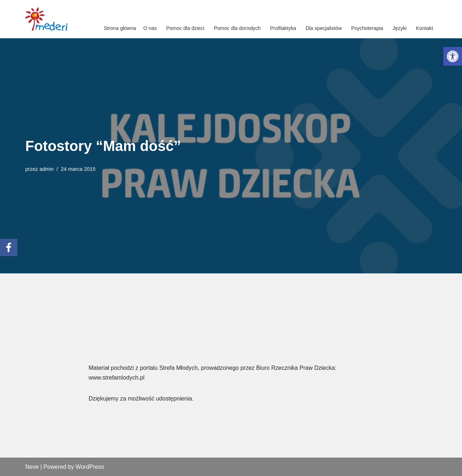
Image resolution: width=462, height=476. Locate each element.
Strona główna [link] (120, 28)
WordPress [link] (90, 467)
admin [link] (46, 169)
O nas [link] (150, 28)
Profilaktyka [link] (283, 28)
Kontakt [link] (425, 28)
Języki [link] (400, 28)
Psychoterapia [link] (367, 28)
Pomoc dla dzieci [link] (185, 28)
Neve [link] (32, 467)
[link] (453, 56)
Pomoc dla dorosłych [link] (237, 28)
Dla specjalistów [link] (324, 28)
